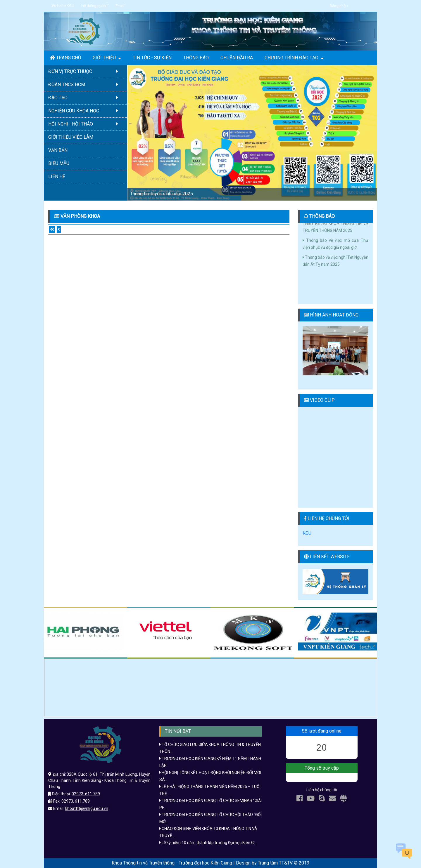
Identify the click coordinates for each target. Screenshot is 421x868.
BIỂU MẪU (59, 163)
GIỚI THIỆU (107, 58)
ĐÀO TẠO (86, 98)
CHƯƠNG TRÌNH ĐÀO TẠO (294, 58)
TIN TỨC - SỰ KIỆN (152, 58)
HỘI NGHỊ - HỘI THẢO (86, 124)
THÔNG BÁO (196, 58)
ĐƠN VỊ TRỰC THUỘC (86, 72)
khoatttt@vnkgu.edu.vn (87, 808)
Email (120, 6)
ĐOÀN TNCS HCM (86, 85)
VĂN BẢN (58, 150)
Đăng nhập (339, 6)
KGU (307, 533)
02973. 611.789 (86, 794)
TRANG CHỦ (65, 58)
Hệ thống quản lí (95, 6)
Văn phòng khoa (80, 216)
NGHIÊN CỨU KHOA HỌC (86, 111)
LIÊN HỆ (57, 176)
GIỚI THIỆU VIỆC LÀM (71, 137)
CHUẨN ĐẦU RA (237, 58)
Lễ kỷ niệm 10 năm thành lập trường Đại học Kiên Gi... (208, 843)
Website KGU (63, 6)
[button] (146, 133)
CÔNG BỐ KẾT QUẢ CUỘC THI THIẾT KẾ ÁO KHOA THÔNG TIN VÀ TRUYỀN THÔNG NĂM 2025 (335, 226)
